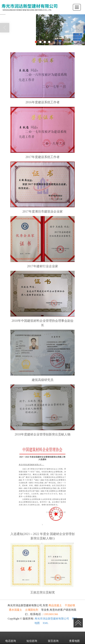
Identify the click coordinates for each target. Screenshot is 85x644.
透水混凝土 (15, 610)
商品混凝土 (55, 605)
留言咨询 (53, 638)
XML (46, 623)
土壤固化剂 (32, 610)
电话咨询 (11, 638)
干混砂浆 (70, 605)
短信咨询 (32, 638)
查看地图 (74, 638)
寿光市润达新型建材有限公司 (52, 619)
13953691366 (51, 614)
